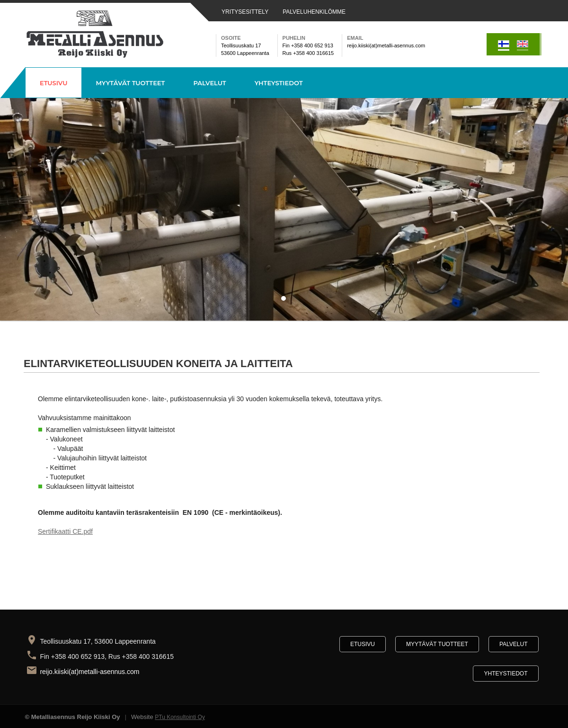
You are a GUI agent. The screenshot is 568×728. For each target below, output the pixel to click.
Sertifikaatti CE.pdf (65, 531)
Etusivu (53, 83)
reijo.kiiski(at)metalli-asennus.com (90, 672)
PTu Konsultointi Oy (180, 717)
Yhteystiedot (279, 83)
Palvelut (209, 83)
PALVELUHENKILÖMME (314, 12)
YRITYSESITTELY (245, 12)
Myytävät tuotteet (130, 83)
